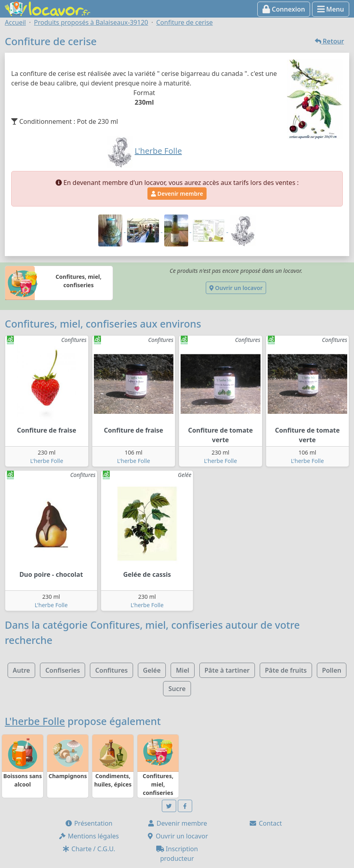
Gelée (152, 670)
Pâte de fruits (286, 670)
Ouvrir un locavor (236, 288)
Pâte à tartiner (227, 670)
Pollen (332, 670)
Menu (331, 9)
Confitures (111, 670)
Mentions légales (89, 836)
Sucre (177, 689)
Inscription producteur (177, 854)
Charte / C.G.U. (89, 849)
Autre (21, 670)
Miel (182, 670)
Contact (265, 823)
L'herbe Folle (47, 461)
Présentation (89, 823)
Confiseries (63, 670)
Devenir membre (177, 194)
